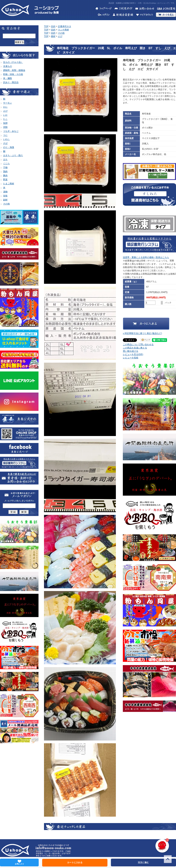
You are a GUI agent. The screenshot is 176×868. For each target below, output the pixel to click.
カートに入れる (75, 862)
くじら (6, 163)
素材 (53, 36)
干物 (5, 167)
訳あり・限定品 (11, 82)
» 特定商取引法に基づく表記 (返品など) (142, 333)
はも (5, 159)
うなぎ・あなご (11, 131)
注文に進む (143, 862)
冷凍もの (8, 66)
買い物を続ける (131, 351)
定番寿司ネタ (65, 26)
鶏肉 (5, 172)
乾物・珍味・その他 (13, 74)
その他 (6, 204)
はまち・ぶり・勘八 (13, 155)
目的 (53, 26)
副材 (5, 200)
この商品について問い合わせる (138, 344)
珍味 (5, 196)
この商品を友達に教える (135, 348)
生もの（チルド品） (13, 62)
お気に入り (19, 862)
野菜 (5, 180)
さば (5, 143)
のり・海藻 (9, 147)
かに (5, 107)
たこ (5, 119)
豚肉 (5, 176)
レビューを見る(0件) (133, 354)
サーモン (8, 103)
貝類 (5, 127)
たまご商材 (9, 184)
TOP (46, 26)
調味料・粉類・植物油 (14, 70)
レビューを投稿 (131, 358)
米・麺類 (8, 78)
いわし (6, 139)
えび (5, 111)
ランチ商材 (63, 30)
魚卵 (5, 123)
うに (5, 135)
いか (5, 115)
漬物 (5, 192)
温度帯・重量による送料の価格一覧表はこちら (146, 257)
